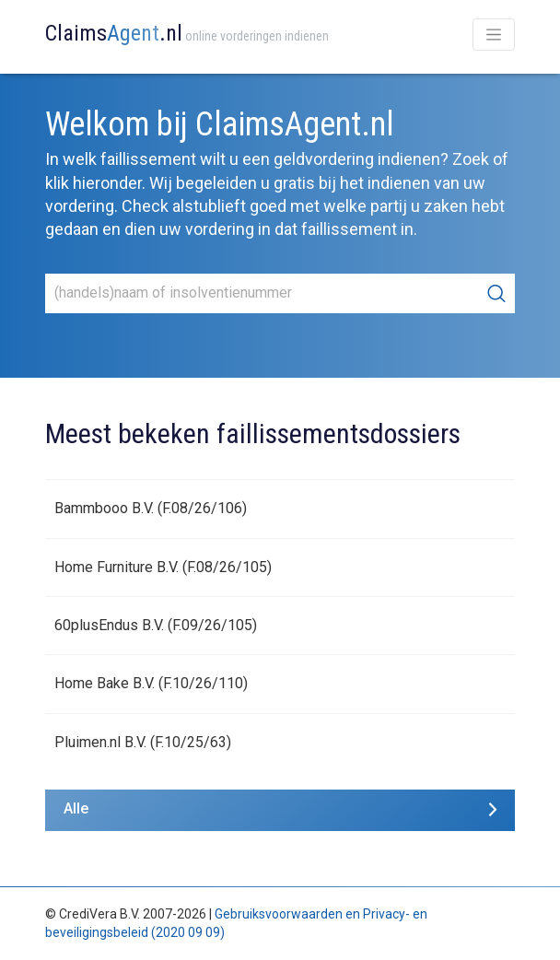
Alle (76, 808)
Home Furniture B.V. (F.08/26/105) (163, 567)
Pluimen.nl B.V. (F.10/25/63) (143, 742)
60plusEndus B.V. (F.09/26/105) (156, 625)
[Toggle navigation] (494, 35)
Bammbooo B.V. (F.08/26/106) (151, 508)
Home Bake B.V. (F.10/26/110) (151, 683)
